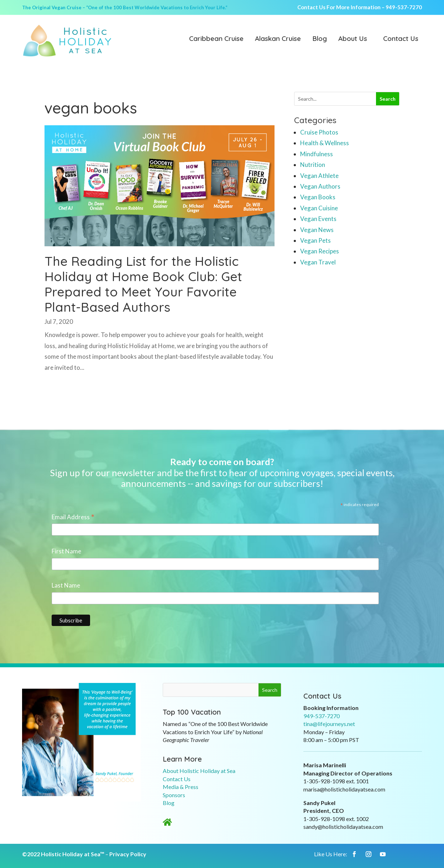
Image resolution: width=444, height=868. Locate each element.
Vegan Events (318, 219)
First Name (66, 551)
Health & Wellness (325, 143)
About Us (353, 39)
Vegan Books (318, 197)
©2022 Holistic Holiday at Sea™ (63, 854)
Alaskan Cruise (278, 39)
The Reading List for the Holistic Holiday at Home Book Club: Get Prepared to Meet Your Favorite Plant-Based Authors (143, 284)
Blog (320, 39)
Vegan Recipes (320, 251)
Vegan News (317, 230)
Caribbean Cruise (216, 39)
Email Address (73, 517)
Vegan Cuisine (319, 208)
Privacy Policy (128, 854)
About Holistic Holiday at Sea (199, 771)
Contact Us (401, 39)
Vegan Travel (318, 262)
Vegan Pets (315, 240)
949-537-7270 (404, 7)
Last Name (66, 585)
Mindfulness (317, 154)
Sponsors (174, 795)
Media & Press (181, 787)
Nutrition (313, 165)
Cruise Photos (319, 132)
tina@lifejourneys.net (329, 724)
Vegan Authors (320, 186)
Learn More (182, 759)
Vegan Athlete (319, 176)
